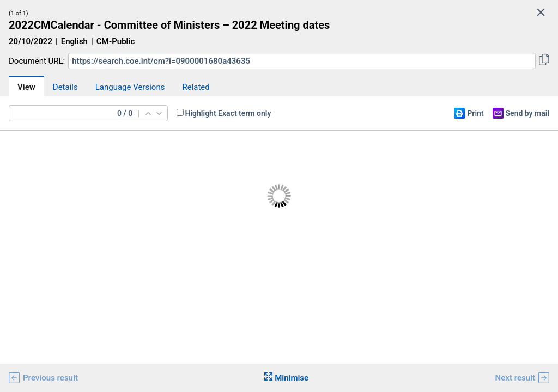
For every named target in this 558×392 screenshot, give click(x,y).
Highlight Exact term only (228, 113)
